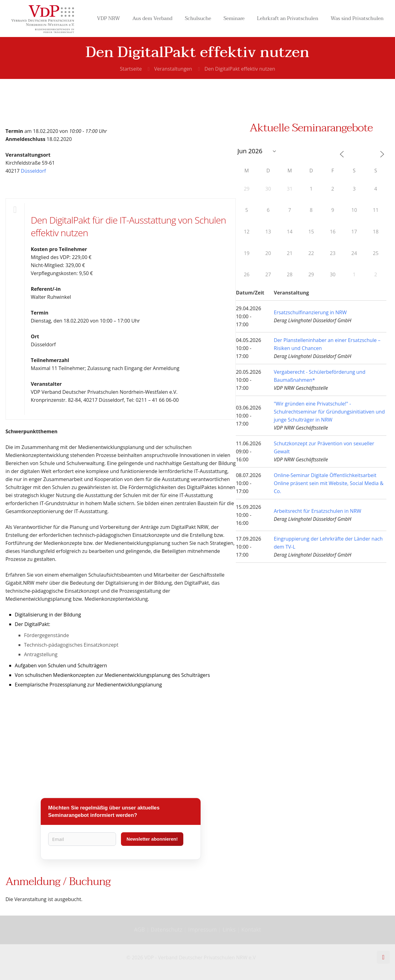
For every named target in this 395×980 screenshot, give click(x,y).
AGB (140, 929)
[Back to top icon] (383, 957)
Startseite (131, 69)
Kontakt (251, 929)
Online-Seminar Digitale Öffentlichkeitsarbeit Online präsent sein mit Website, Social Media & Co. (328, 483)
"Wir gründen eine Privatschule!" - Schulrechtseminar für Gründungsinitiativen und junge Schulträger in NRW (329, 412)
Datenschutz (167, 929)
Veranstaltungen (173, 69)
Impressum (203, 929)
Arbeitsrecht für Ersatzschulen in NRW (317, 511)
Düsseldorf (33, 171)
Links (229, 929)
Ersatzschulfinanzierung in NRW (310, 312)
